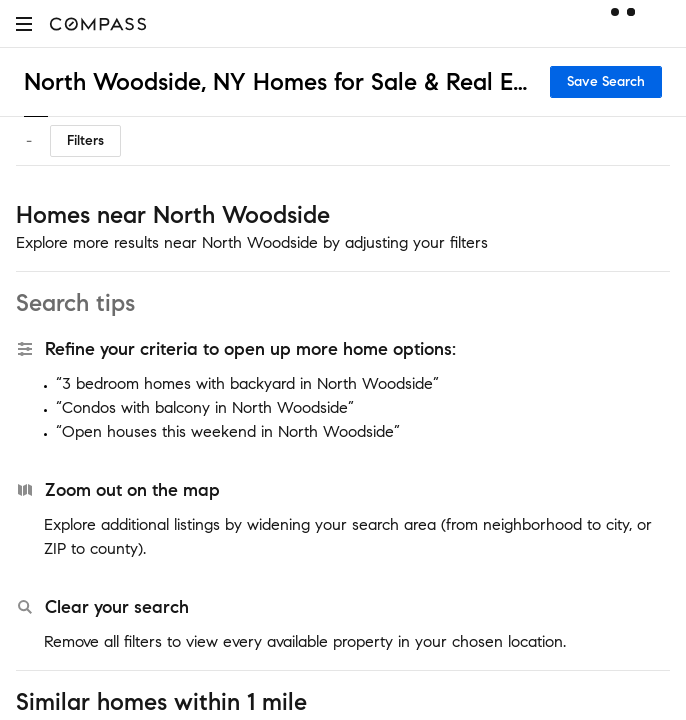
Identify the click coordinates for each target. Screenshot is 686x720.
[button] (24, 23)
